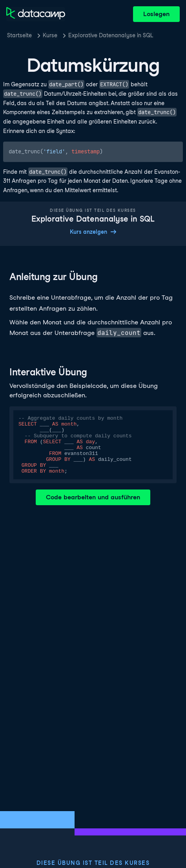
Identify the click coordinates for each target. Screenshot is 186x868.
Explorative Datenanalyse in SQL (111, 35)
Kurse (50, 35)
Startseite (19, 35)
